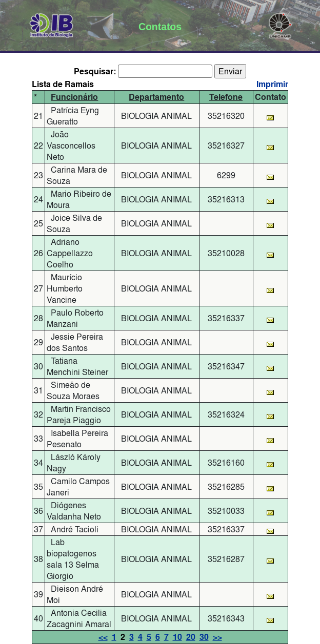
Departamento (156, 97)
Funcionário (74, 97)
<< (103, 637)
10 (177, 637)
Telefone (226, 97)
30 (204, 637)
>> (217, 637)
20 (191, 637)
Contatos (160, 27)
